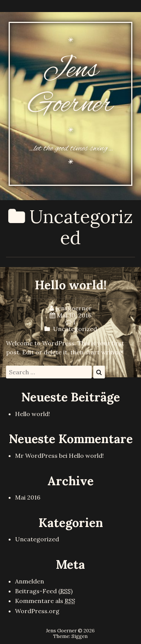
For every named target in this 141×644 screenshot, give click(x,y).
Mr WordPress (36, 456)
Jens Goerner (70, 88)
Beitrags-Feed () (44, 591)
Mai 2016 (28, 497)
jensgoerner (74, 308)
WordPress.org (37, 611)
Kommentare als (45, 601)
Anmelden (30, 581)
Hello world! (71, 285)
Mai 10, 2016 (74, 315)
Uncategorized (75, 329)
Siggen (80, 636)
